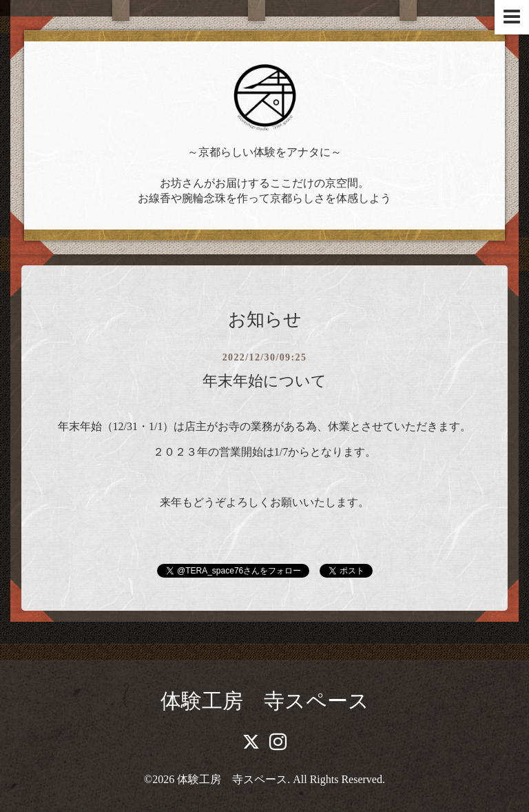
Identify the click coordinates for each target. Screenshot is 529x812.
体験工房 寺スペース (265, 701)
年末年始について (264, 381)
